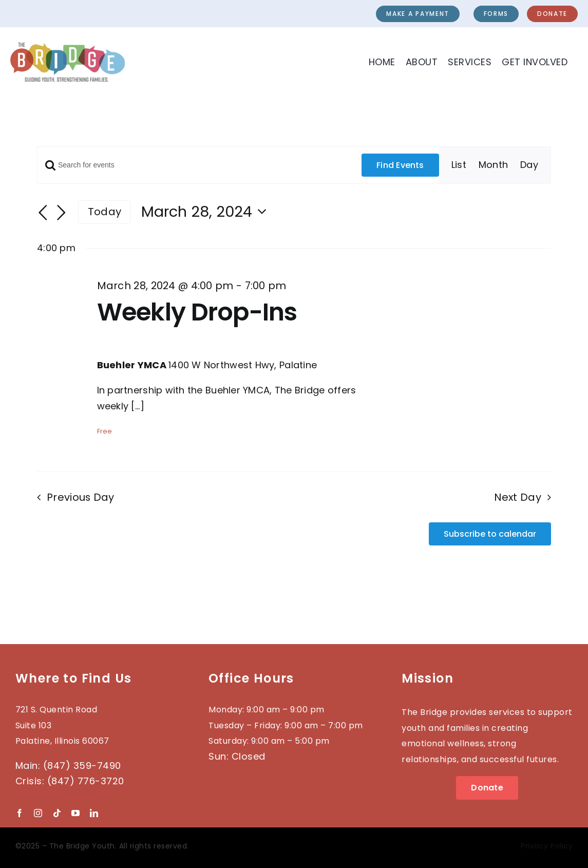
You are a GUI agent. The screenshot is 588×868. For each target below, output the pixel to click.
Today (105, 212)
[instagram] (38, 813)
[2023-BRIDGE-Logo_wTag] (68, 47)
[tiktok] (57, 813)
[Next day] (62, 213)
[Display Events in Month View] (493, 165)
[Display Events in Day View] (529, 165)
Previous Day (81, 497)
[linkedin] (94, 813)
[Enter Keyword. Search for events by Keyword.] (200, 165)
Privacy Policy (547, 846)
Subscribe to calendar (490, 534)
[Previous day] (43, 213)
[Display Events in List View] (459, 165)
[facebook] (20, 813)
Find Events (400, 165)
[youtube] (75, 813)
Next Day (517, 497)
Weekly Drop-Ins (197, 312)
